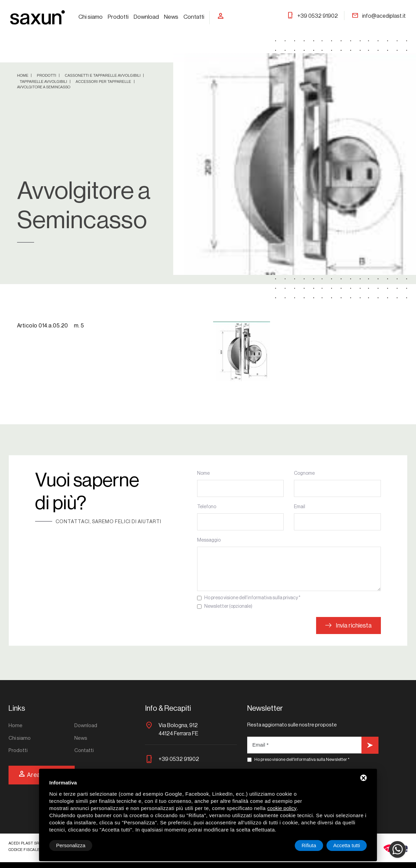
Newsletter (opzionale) (228, 606)
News (171, 17)
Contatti (194, 17)
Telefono (207, 507)
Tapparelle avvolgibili (44, 82)
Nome (203, 473)
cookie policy (282, 808)
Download (146, 17)
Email (300, 507)
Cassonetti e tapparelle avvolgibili (103, 75)
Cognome (304, 473)
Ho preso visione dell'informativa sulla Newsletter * (302, 759)
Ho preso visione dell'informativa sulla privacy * (252, 598)
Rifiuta (309, 845)
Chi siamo (91, 17)
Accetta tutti (346, 845)
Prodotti (118, 17)
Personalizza (71, 845)
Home (23, 75)
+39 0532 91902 (312, 16)
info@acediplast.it (379, 16)
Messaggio (209, 540)
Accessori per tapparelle (104, 82)
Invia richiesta (348, 626)
